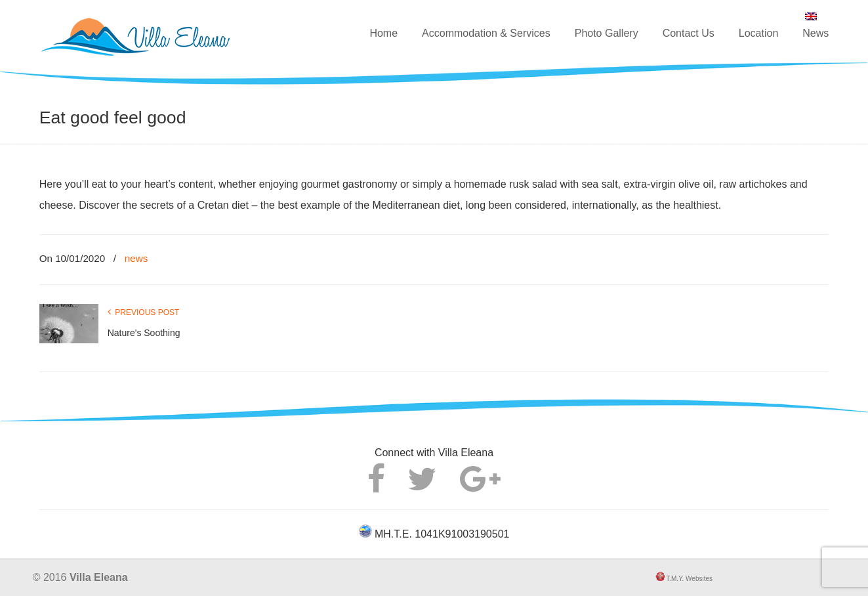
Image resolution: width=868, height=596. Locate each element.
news (136, 258)
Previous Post (144, 312)
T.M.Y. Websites (689, 579)
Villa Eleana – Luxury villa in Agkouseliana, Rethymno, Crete (167, 30)
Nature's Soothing (144, 333)
